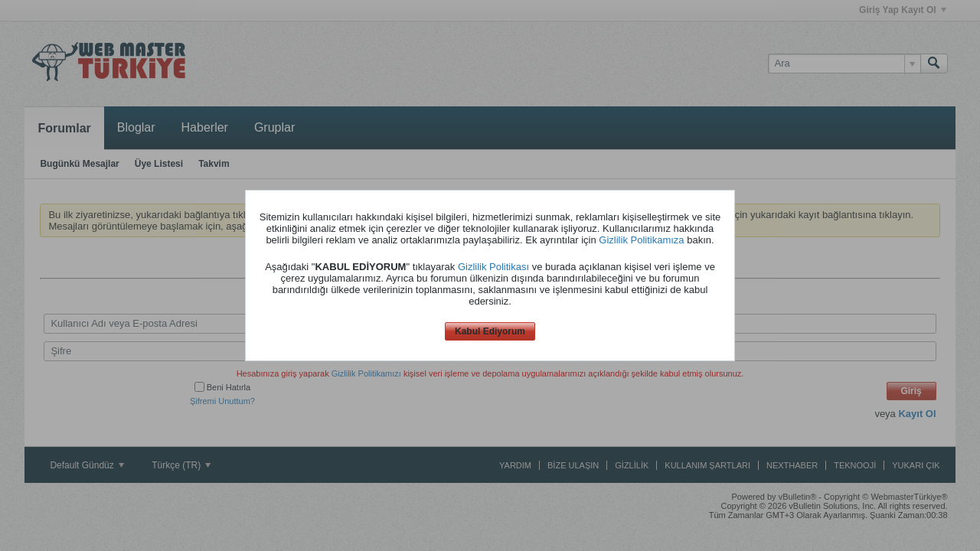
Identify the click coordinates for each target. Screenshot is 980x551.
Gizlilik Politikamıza (641, 240)
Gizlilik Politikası (493, 267)
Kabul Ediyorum (490, 331)
